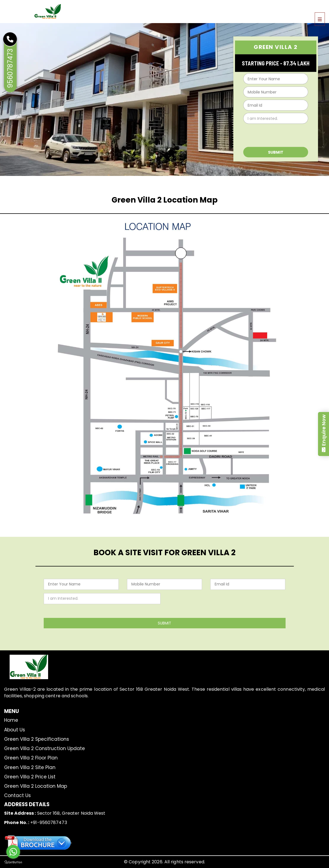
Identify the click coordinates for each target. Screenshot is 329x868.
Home (11, 720)
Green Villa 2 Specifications (37, 739)
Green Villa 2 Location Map (36, 786)
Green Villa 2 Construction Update (45, 748)
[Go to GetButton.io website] (13, 862)
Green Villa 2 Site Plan (30, 767)
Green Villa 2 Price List (30, 777)
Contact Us (17, 795)
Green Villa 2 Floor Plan (31, 758)
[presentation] (275, 134)
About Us (15, 730)
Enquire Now (324, 430)
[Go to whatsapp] (13, 852)
